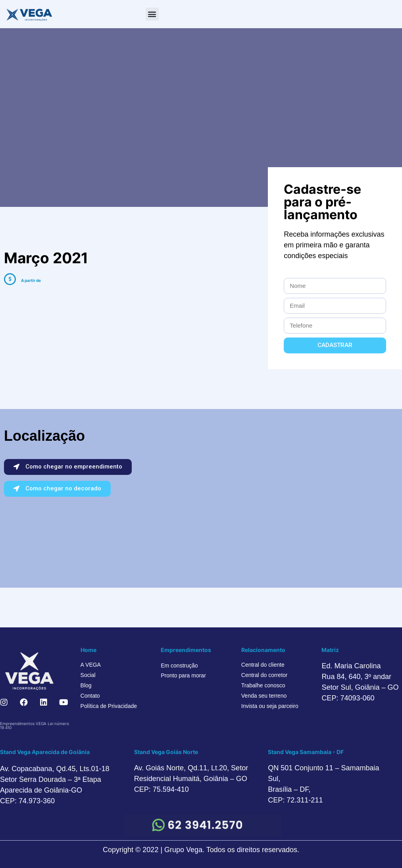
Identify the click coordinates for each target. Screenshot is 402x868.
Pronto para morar (183, 675)
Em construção (179, 665)
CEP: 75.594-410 (162, 789)
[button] (152, 14)
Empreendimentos (186, 650)
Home (88, 650)
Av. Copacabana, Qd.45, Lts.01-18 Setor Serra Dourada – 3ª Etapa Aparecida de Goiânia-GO (55, 779)
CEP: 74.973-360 (27, 801)
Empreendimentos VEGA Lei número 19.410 (35, 725)
